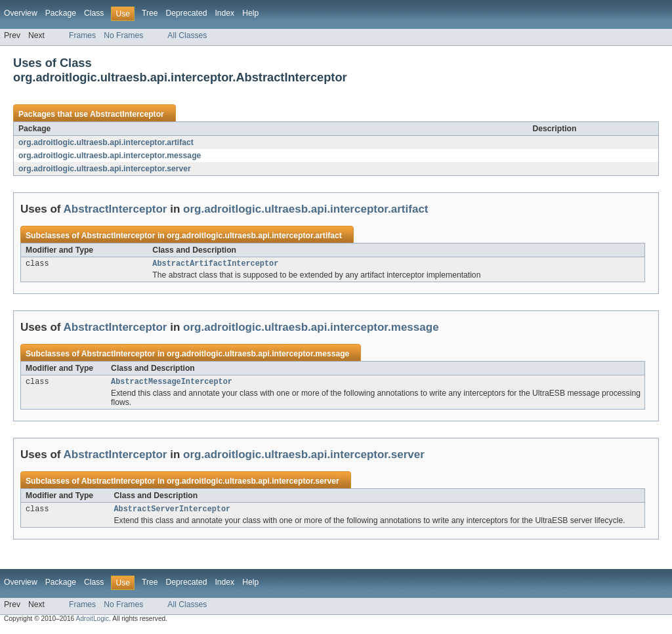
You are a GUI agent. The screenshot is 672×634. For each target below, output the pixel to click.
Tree (150, 13)
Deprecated (187, 13)
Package (61, 13)
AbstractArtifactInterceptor (215, 264)
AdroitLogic (92, 623)
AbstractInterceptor (127, 114)
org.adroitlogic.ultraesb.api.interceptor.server (105, 169)
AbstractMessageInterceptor (172, 384)
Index (224, 13)
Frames (82, 35)
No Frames (123, 35)
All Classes (187, 35)
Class (94, 13)
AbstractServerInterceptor (172, 513)
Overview (21, 13)
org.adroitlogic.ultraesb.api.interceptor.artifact (106, 142)
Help (250, 13)
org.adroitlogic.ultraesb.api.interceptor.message (110, 156)
